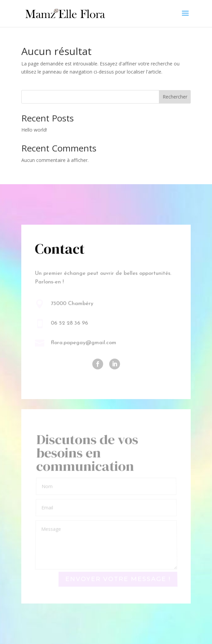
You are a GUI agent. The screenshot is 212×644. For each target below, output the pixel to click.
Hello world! (34, 130)
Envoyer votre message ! (118, 579)
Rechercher (175, 97)
